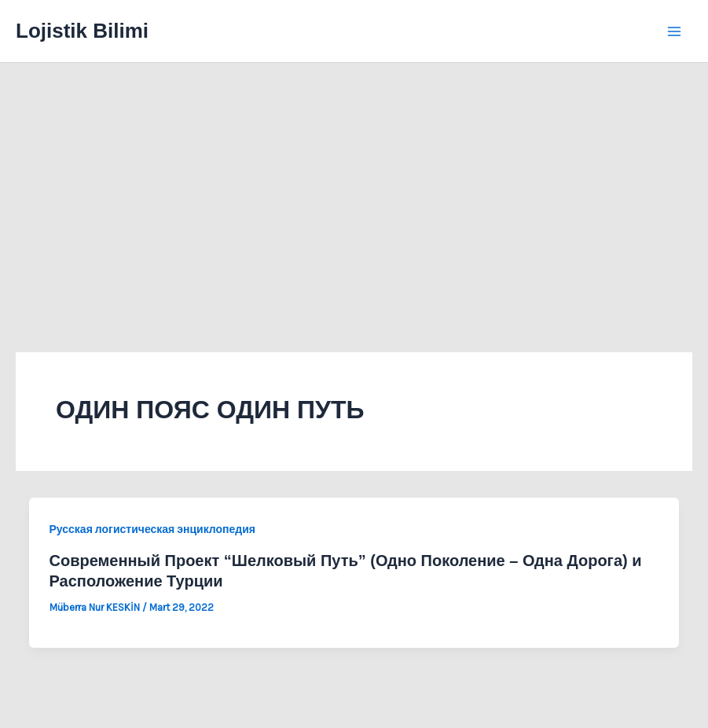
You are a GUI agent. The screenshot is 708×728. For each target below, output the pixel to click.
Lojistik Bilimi (82, 31)
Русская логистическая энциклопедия (152, 529)
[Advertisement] (354, 181)
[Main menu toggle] (675, 31)
